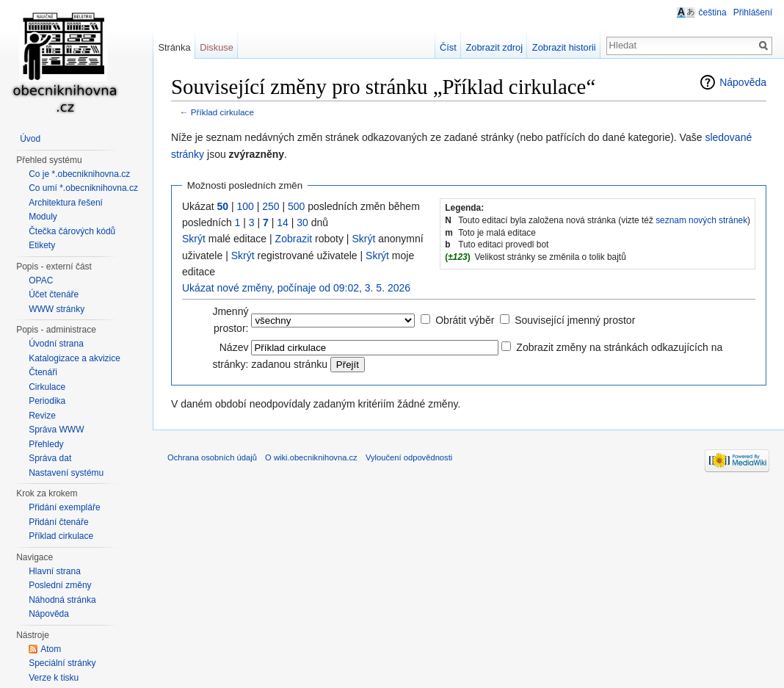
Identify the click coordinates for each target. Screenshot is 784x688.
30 (302, 222)
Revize (42, 416)
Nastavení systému (66, 473)
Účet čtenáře (54, 294)
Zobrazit (294, 239)
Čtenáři (43, 372)
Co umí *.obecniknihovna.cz (83, 188)
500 (296, 206)
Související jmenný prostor (575, 320)
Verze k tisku (54, 678)
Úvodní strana (56, 344)
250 (271, 206)
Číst (448, 47)
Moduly (43, 217)
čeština (713, 12)
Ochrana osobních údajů (212, 457)
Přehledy (46, 444)
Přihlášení (753, 12)
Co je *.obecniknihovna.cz (79, 174)
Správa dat (50, 458)
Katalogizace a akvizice (75, 358)
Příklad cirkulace (222, 112)
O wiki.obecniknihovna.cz (311, 457)
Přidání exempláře (64, 507)
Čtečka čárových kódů (72, 231)
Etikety (42, 245)
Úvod (30, 139)
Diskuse (217, 47)
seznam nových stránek (701, 220)
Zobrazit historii (564, 47)
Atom (51, 649)
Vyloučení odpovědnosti (409, 457)
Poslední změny (60, 585)
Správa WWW (56, 430)
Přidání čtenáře (58, 522)
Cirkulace (47, 387)
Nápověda (743, 82)
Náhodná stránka (62, 600)
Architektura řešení (66, 203)
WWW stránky (57, 309)
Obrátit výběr (465, 320)
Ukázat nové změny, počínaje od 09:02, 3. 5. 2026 (296, 288)
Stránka (174, 47)
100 (245, 206)
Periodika (47, 401)
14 (283, 222)
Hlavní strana (55, 571)
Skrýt (194, 239)
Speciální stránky (62, 663)
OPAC (41, 280)
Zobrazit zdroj (495, 47)
